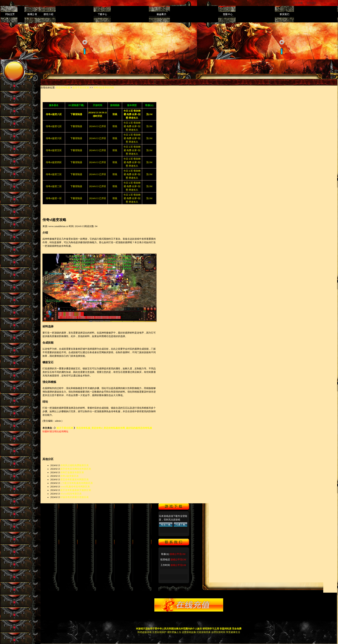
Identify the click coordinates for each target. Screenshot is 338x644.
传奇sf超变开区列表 (104, 88)
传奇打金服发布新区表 (72, 472)
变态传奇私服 (63, 88)
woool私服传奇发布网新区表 (75, 487)
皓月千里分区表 (81, 88)
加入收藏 (298, 3)
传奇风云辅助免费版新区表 (75, 465)
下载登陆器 (76, 126)
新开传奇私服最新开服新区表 (76, 490)
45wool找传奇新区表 (71, 494)
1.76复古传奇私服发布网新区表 (77, 483)
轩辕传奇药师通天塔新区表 (75, 497)
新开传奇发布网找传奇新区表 (76, 469)
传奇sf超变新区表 (70, 476)
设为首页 (312, 3)
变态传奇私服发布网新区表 (75, 480)
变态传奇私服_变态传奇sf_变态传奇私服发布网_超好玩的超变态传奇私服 (114, 428)
